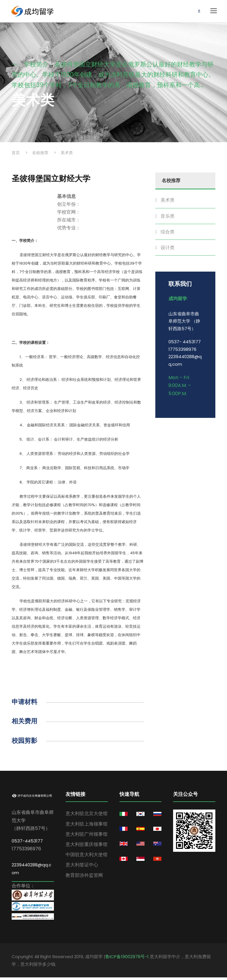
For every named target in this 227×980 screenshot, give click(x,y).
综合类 (168, 234)
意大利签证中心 (82, 867)
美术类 (168, 203)
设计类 (168, 250)
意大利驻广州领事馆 (87, 836)
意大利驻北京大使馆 (87, 816)
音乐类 (168, 218)
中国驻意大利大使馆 (87, 857)
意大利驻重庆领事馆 (87, 847)
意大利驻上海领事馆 (87, 826)
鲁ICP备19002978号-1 (127, 959)
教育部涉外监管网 (84, 878)
